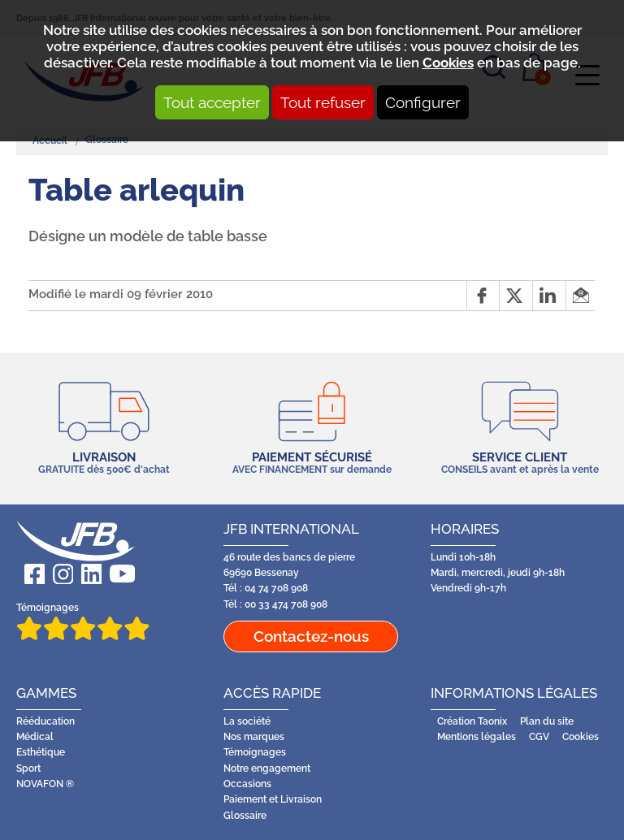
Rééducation (45, 721)
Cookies (448, 63)
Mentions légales (477, 737)
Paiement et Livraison (273, 799)
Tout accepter (212, 102)
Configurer (423, 102)
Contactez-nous (311, 636)
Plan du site (547, 721)
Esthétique (41, 752)
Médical (35, 737)
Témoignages (83, 621)
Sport (28, 769)
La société (247, 721)
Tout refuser (323, 102)
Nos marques (254, 737)
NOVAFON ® (45, 784)
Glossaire (245, 816)
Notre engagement (267, 769)
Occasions (247, 784)
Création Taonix (472, 721)
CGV (539, 737)
